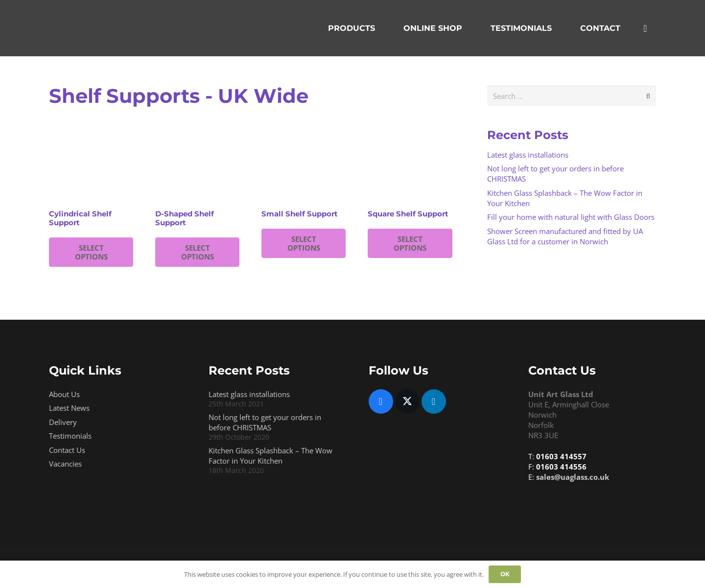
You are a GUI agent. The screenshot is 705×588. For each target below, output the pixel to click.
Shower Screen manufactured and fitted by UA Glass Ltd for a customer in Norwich (565, 236)
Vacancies (65, 464)
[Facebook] (381, 401)
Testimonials (70, 436)
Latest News (69, 408)
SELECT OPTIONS (91, 252)
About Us (64, 394)
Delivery (63, 422)
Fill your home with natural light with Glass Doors (571, 217)
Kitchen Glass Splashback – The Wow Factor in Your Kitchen (270, 456)
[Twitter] (407, 401)
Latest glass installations (528, 155)
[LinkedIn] (434, 401)
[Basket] (645, 28)
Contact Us (67, 450)
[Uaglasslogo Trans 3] (110, 28)
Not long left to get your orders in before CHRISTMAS (265, 422)
